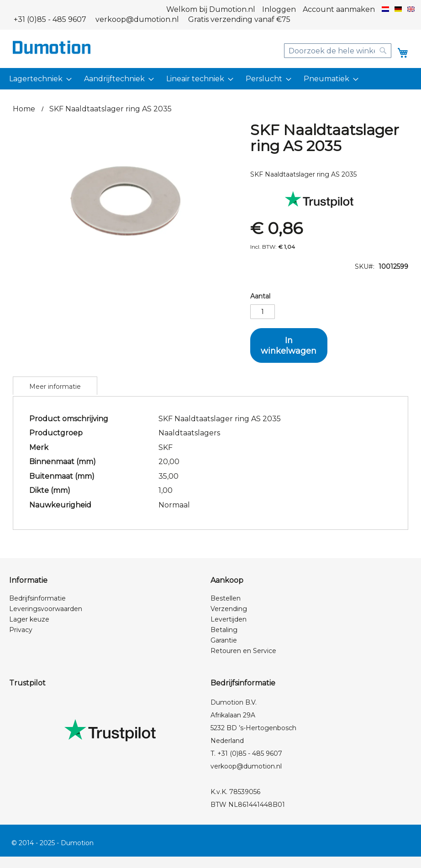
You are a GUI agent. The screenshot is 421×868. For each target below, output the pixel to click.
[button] (385, 10)
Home (24, 109)
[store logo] (52, 47)
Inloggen (279, 9)
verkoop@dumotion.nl (137, 19)
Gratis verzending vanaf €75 (239, 19)
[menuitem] (39, 79)
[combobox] (338, 51)
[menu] (210, 79)
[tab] (55, 386)
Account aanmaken (339, 9)
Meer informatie (55, 387)
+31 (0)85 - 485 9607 (50, 19)
